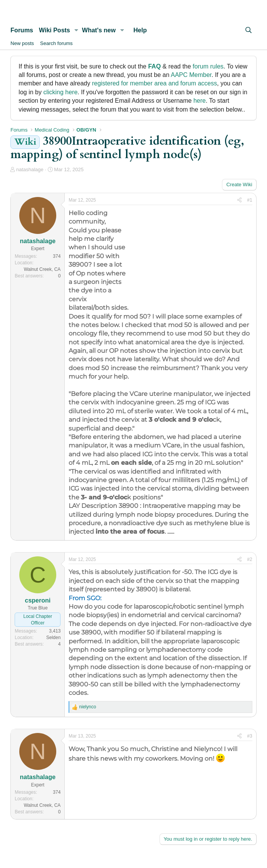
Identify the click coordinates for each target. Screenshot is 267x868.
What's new (99, 30)
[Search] (249, 30)
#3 (249, 736)
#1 (249, 200)
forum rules (208, 66)
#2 (249, 559)
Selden (53, 638)
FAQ (154, 66)
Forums (22, 30)
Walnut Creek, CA (42, 269)
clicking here (60, 92)
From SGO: (85, 598)
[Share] (239, 200)
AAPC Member (191, 75)
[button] (76, 30)
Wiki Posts (55, 30)
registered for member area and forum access (155, 83)
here (200, 101)
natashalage (30, 169)
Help (140, 30)
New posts (22, 43)
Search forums (56, 43)
